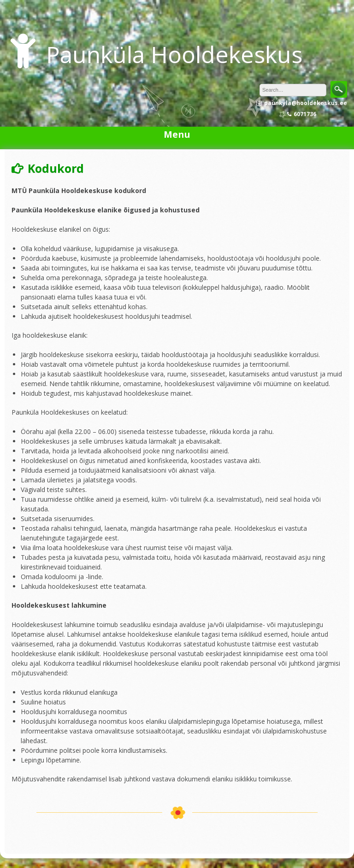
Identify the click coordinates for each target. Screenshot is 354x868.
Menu (177, 134)
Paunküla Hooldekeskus (174, 54)
